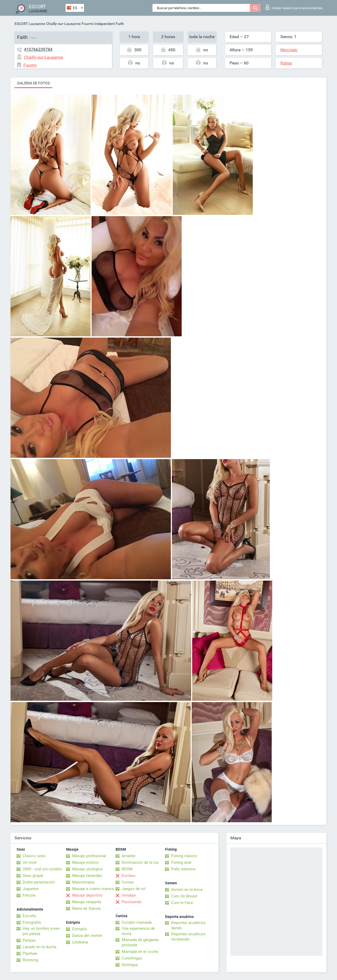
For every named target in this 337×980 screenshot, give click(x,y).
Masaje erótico (85, 862)
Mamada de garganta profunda (140, 942)
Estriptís (80, 929)
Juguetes (31, 889)
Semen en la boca (187, 890)
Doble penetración (39, 882)
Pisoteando (132, 902)
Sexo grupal (33, 876)
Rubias (286, 63)
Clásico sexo (34, 856)
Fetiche (29, 895)
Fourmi (87, 24)
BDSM (127, 869)
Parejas (29, 940)
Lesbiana (80, 942)
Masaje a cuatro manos (93, 889)
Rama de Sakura (86, 908)
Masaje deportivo (87, 895)
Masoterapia (83, 882)
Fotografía (32, 922)
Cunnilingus (132, 958)
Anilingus (130, 965)
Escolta (29, 916)
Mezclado (289, 50)
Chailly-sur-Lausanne (63, 24)
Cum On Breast (184, 896)
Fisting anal (181, 862)
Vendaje (129, 895)
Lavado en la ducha (39, 947)
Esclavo (129, 876)
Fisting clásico (184, 856)
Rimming (30, 960)
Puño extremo (183, 869)
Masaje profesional (89, 856)
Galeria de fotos (33, 83)
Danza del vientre (87, 936)
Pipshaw (30, 953)
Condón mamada (137, 922)
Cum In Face (182, 903)
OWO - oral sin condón (42, 869)
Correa (128, 882)
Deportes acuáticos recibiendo (188, 937)
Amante (128, 856)
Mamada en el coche (140, 952)
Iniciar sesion (294, 7)
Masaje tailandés (87, 876)
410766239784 (38, 49)
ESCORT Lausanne (30, 24)
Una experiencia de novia (138, 931)
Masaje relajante (87, 902)
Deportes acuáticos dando (188, 925)
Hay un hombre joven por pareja (41, 931)
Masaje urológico (88, 869)
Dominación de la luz (140, 862)
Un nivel (30, 862)
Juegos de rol (134, 889)
